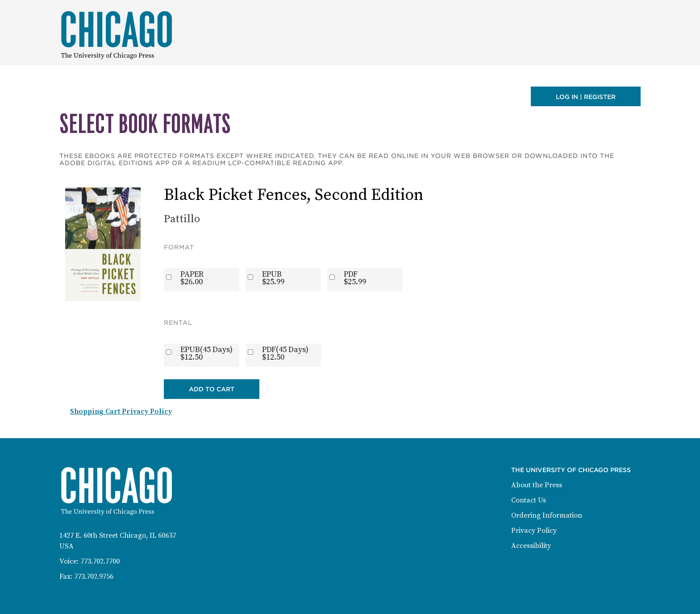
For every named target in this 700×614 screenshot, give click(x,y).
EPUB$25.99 (273, 278)
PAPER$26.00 (192, 278)
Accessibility (531, 546)
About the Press (537, 485)
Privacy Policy (534, 531)
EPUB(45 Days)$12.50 (206, 353)
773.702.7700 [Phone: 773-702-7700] (100, 561)
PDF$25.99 (355, 278)
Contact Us (529, 500)
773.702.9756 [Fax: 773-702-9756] (94, 577)
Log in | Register (586, 97)
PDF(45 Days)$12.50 (285, 353)
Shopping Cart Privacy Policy (121, 411)
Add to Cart (212, 389)
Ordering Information (547, 515)
